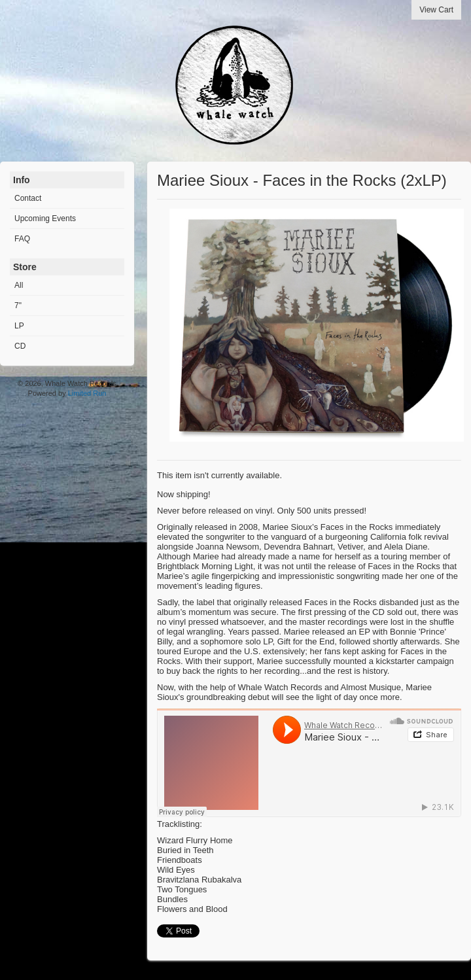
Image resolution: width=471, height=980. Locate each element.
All (19, 285)
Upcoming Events (45, 219)
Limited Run (87, 393)
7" (18, 306)
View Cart (436, 10)
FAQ (22, 239)
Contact (28, 198)
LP (19, 326)
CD (20, 346)
